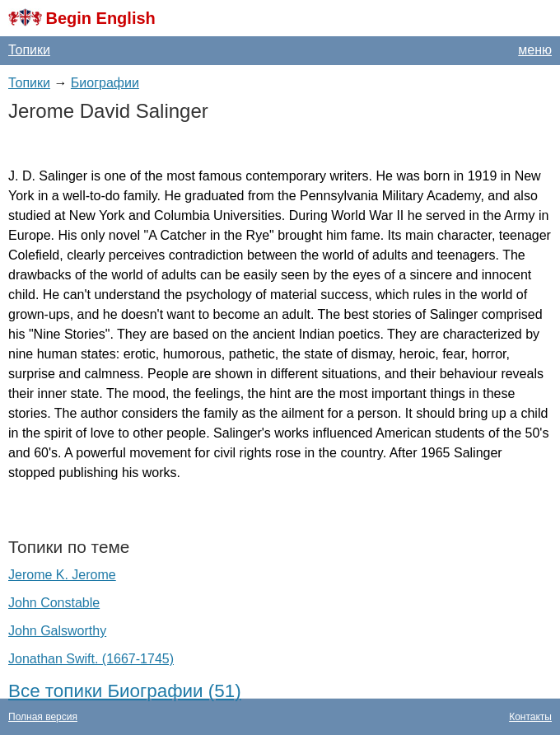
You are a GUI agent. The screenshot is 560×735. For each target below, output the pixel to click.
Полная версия (43, 717)
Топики (29, 50)
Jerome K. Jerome (62, 575)
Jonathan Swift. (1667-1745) (91, 659)
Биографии (105, 83)
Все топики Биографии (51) (125, 691)
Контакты (530, 717)
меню (535, 50)
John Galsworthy (57, 631)
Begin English (100, 18)
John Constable (54, 603)
